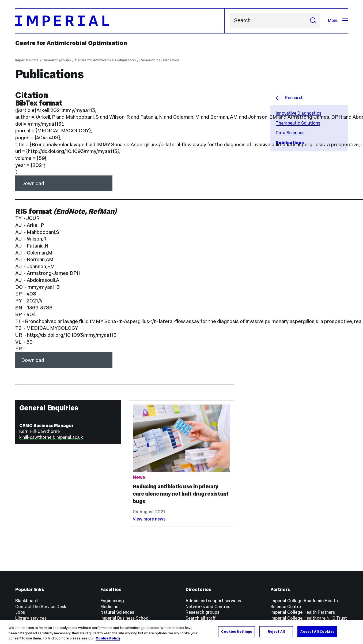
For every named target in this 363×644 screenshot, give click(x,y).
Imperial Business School (125, 618)
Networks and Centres (208, 607)
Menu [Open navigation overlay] (338, 20)
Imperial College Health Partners (303, 612)
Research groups (57, 60)
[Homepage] (120, 21)
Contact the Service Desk (41, 607)
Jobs (20, 612)
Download (33, 183)
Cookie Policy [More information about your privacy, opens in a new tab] (108, 638)
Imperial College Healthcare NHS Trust (309, 618)
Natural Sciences (117, 612)
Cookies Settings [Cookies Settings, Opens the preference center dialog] (237, 631)
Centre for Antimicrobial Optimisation (71, 43)
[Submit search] (313, 21)
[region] (182, 632)
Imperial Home (27, 60)
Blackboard (27, 601)
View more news (149, 519)
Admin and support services (213, 601)
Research (147, 60)
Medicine (109, 607)
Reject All (276, 631)
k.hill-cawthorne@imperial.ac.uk (51, 437)
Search (230, 21)
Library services (31, 618)
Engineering (112, 601)
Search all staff (201, 618)
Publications (169, 60)
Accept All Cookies (317, 631)
